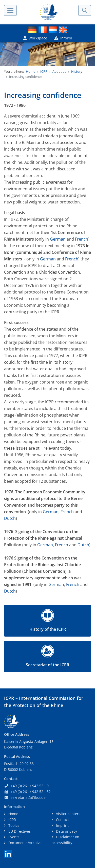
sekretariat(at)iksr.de (28, 797)
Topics (13, 825)
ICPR (44, 71)
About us (59, 71)
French (82, 239)
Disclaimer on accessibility (65, 840)
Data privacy (66, 831)
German (58, 239)
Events (13, 837)
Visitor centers (68, 814)
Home (31, 71)
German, (51, 512)
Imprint (62, 825)
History (77, 71)
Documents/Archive (24, 843)
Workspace (35, 38)
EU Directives (19, 831)
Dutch (10, 518)
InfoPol (63, 38)
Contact (62, 820)
